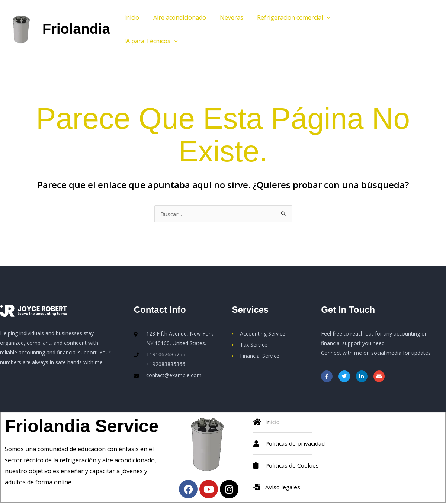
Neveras (227, 17)
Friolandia (76, 29)
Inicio (131, 17)
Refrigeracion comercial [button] (287, 17)
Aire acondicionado (177, 17)
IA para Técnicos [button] (150, 41)
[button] (320, 17)
